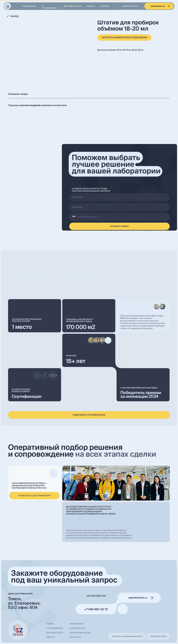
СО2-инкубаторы (77, 628)
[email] (119, 207)
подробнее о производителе (89, 415)
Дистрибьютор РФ (73, 6)
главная (50, 624)
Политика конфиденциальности (127, 636)
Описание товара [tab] (18, 94)
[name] (119, 197)
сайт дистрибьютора (96, 596)
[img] (8, 6)
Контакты (105, 6)
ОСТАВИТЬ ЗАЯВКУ (119, 226)
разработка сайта (158, 636)
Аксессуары (75, 637)
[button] (124, 38)
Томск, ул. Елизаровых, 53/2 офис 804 (24, 603)
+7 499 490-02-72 (130, 6)
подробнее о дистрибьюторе (34, 496)
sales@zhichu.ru (158, 6)
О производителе (49, 7)
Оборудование (29, 6)
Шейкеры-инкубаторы (80, 633)
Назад (15, 16)
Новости (91, 6)
